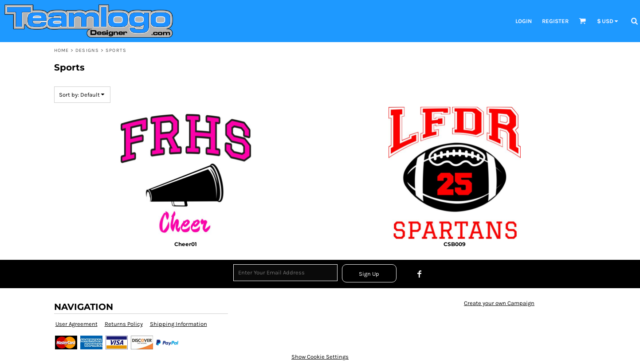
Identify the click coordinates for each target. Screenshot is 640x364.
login (524, 21)
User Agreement (77, 324)
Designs (87, 50)
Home (61, 50)
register (555, 21)
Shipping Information (179, 324)
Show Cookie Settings (320, 357)
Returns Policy (124, 324)
